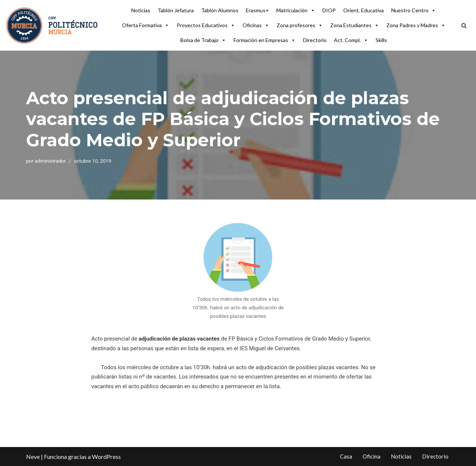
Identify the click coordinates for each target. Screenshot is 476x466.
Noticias (141, 10)
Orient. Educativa (364, 10)
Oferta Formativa (146, 25)
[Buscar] (464, 25)
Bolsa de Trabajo (203, 40)
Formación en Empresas (265, 40)
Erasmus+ (257, 10)
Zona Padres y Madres (416, 25)
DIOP (329, 10)
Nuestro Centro (414, 10)
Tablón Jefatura (176, 10)
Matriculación (296, 10)
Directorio (315, 40)
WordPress (106, 457)
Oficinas (256, 25)
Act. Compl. (351, 40)
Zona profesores (300, 25)
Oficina (372, 456)
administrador (50, 161)
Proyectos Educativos (206, 25)
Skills (381, 40)
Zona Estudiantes (355, 25)
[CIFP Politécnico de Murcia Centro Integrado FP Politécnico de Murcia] (52, 25)
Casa (346, 456)
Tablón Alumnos (220, 10)
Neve (33, 457)
